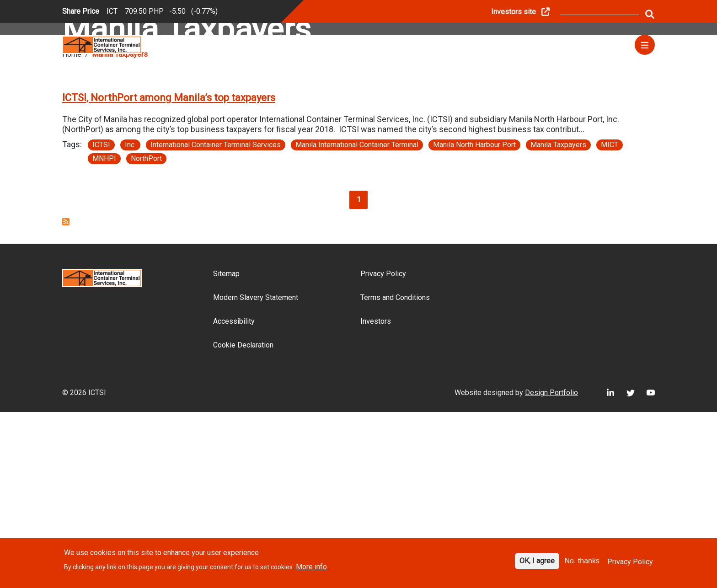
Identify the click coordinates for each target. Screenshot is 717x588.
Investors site (514, 12)
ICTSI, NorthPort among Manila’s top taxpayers (169, 274)
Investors (376, 497)
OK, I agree (537, 562)
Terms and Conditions (395, 473)
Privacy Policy (383, 450)
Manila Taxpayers (558, 321)
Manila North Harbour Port (474, 321)
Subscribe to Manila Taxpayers (66, 398)
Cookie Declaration (243, 521)
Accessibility (234, 497)
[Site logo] (102, 44)
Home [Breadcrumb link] (72, 230)
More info (311, 568)
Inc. (130, 321)
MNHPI (104, 334)
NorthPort (146, 334)
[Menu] (645, 45)
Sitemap (226, 450)
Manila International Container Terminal (357, 321)
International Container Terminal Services (216, 321)
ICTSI (101, 321)
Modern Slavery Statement (256, 473)
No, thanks (582, 562)
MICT (610, 321)
